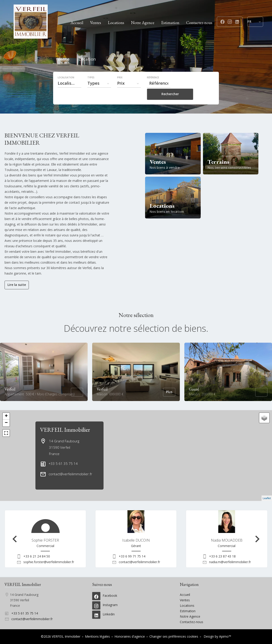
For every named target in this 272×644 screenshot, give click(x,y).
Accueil (31, 22)
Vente (64, 70)
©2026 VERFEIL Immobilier (61, 636)
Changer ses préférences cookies (174, 636)
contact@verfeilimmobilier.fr (70, 474)
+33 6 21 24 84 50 (37, 556)
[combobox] (69, 93)
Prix (120, 87)
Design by (217, 636)
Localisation (66, 87)
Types (91, 87)
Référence (153, 87)
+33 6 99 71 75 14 (132, 556)
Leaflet (267, 498)
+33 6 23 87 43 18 (222, 556)
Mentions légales (97, 636)
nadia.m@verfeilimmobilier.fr (230, 562)
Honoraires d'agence (130, 636)
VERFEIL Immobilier (65, 430)
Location (87, 70)
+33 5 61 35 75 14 (63, 463)
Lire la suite (17, 285)
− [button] (6, 423)
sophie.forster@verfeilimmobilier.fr (49, 562)
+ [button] (6, 416)
